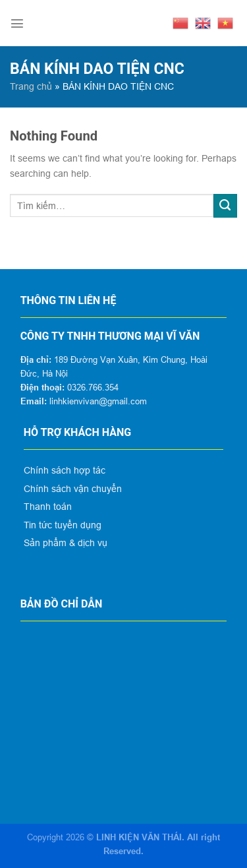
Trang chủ (31, 86)
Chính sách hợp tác (65, 470)
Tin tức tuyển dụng (63, 525)
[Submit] (225, 206)
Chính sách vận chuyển (73, 489)
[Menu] (17, 23)
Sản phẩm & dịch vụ (66, 543)
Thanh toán (48, 507)
